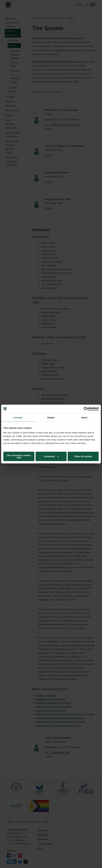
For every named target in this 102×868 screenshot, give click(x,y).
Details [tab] (51, 418)
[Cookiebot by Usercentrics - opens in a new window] (86, 409)
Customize (51, 456)
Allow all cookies (83, 456)
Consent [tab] (18, 418)
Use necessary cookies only (19, 456)
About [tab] (84, 418)
